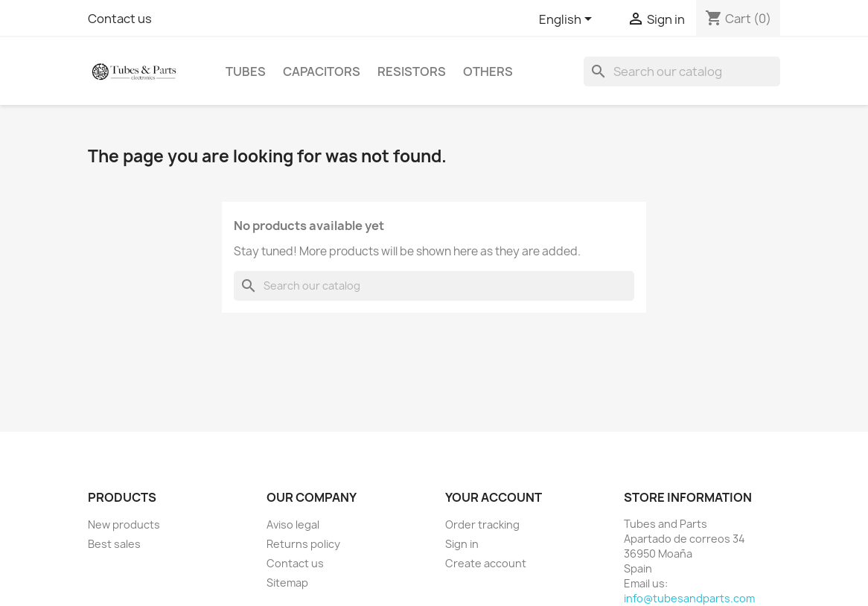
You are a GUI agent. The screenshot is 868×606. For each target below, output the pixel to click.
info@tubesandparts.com (689, 598)
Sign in (462, 544)
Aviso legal (293, 524)
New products (124, 524)
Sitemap (287, 583)
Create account (486, 563)
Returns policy (303, 544)
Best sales (114, 544)
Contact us (120, 19)
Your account (494, 497)
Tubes (246, 71)
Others (488, 71)
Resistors (412, 71)
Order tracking (482, 524)
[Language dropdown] (568, 20)
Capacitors (322, 71)
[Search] (682, 71)
